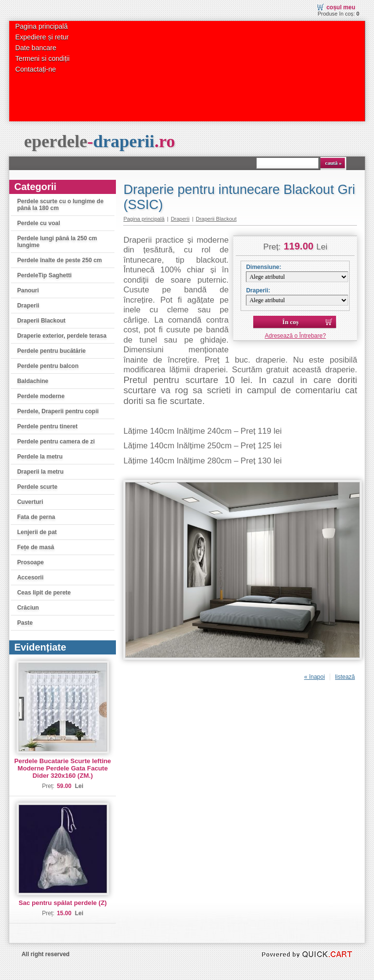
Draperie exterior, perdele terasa (62, 336)
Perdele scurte (37, 487)
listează (345, 677)
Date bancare (36, 48)
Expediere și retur (42, 37)
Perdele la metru (40, 457)
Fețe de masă (36, 547)
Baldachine (33, 381)
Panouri (28, 290)
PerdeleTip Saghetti (44, 275)
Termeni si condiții (42, 58)
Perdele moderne (41, 396)
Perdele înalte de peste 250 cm (59, 260)
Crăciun (28, 608)
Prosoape (30, 562)
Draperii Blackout (41, 321)
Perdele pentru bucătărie (51, 351)
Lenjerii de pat (37, 532)
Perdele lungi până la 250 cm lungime (57, 242)
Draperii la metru (40, 472)
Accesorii (30, 577)
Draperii (28, 306)
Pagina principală (41, 26)
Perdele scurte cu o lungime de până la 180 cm (60, 205)
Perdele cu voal (38, 223)
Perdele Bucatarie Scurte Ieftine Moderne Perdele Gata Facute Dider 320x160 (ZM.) (63, 768)
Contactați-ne (35, 69)
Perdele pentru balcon (48, 366)
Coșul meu (341, 7)
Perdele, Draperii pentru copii (58, 411)
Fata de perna (36, 517)
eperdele (99, 141)
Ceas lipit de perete (44, 593)
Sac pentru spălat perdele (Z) (63, 903)
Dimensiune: (263, 267)
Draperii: (258, 290)
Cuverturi (30, 502)
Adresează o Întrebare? (295, 336)
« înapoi (314, 677)
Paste (25, 623)
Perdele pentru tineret (47, 426)
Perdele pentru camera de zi (56, 442)
